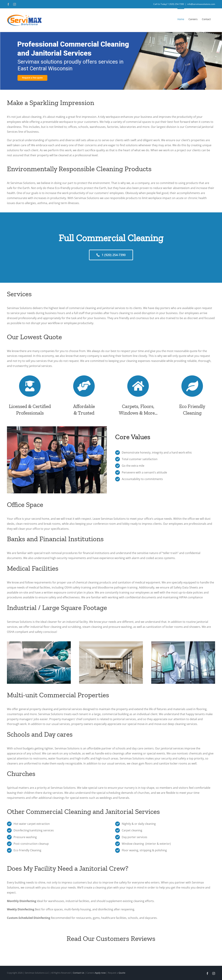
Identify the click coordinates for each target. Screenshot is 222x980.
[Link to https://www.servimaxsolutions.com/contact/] (30, 386)
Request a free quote (32, 78)
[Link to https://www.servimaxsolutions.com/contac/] (138, 386)
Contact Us (78, 973)
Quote (122, 973)
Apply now (100, 973)
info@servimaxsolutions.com (201, 4)
